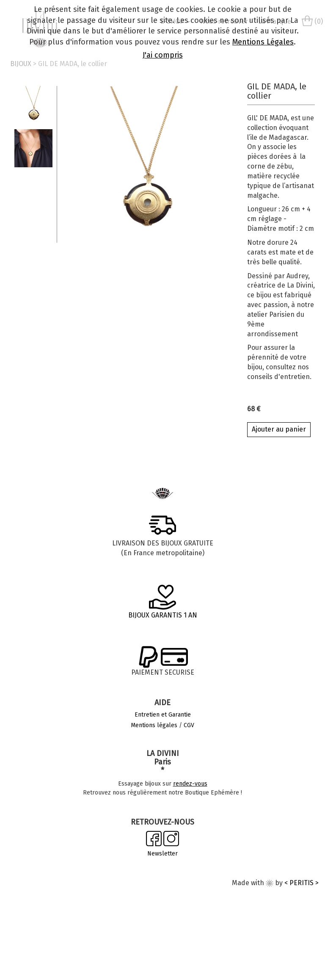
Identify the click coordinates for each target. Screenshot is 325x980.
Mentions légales (154, 725)
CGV (189, 725)
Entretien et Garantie (163, 715)
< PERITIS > (302, 883)
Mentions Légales (263, 42)
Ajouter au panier (279, 429)
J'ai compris (163, 55)
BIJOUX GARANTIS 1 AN (163, 615)
